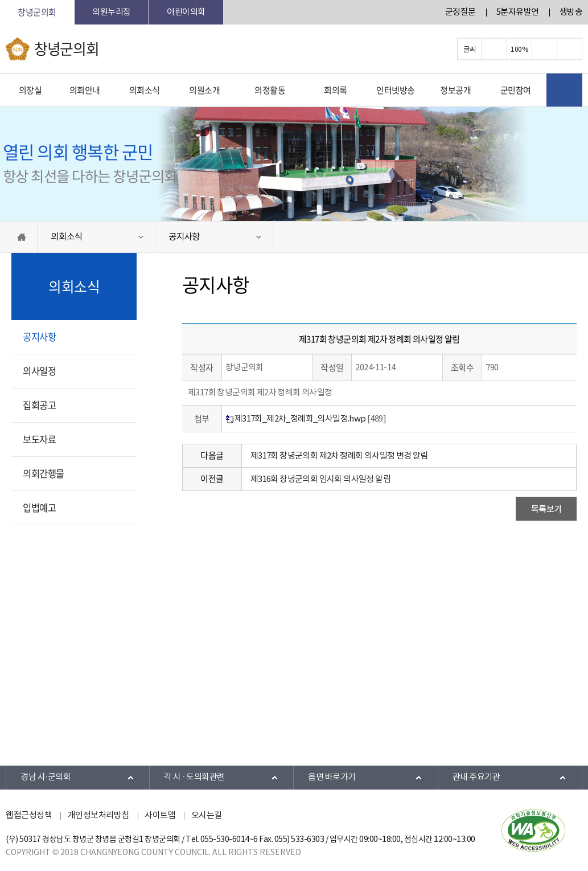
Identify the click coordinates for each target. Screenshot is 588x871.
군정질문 (460, 12)
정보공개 (455, 90)
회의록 (336, 90)
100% (519, 49)
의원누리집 (112, 12)
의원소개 (204, 90)
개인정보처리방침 (98, 815)
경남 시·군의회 (46, 777)
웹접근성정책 (29, 815)
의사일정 (39, 371)
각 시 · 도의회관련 (194, 777)
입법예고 (39, 508)
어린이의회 (186, 12)
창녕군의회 (37, 12)
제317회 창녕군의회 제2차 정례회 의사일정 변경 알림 (339, 456)
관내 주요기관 (476, 777)
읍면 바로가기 (332, 777)
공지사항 (184, 237)
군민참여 (516, 90)
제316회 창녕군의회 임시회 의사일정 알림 (320, 479)
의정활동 (270, 90)
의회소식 (145, 90)
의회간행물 (44, 473)
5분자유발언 (518, 12)
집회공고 (39, 405)
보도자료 (39, 439)
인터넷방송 (396, 90)
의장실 (30, 90)
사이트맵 (160, 815)
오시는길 (207, 815)
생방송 (571, 12)
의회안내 (85, 90)
